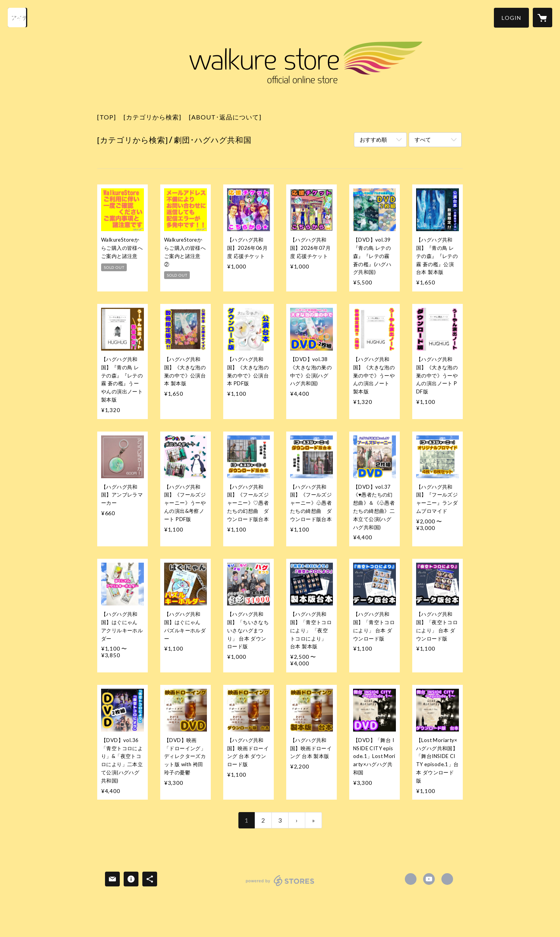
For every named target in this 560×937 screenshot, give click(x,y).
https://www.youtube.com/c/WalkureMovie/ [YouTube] (429, 879)
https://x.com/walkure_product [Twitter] (411, 879)
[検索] (17, 18)
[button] (511, 18)
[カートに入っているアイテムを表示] (542, 18)
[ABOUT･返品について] (225, 117)
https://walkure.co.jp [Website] (447, 879)
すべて (423, 139)
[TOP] (107, 117)
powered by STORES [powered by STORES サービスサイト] (280, 886)
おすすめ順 (373, 139)
